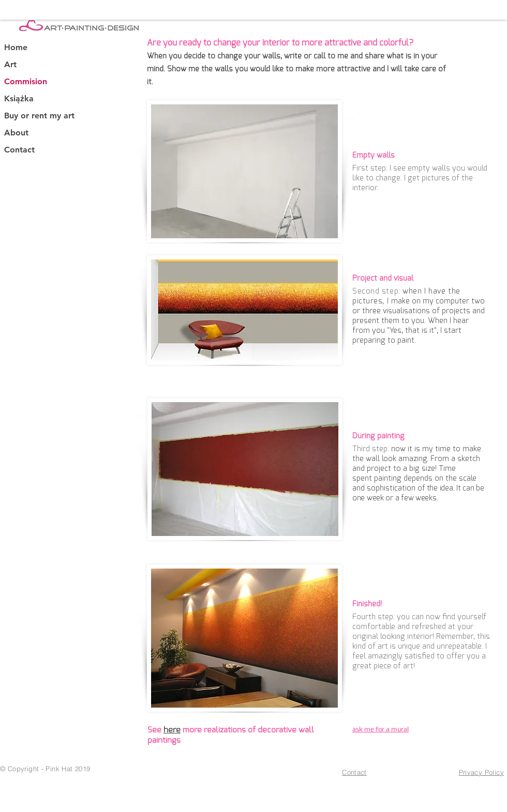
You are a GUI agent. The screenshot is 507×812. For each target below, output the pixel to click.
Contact (19, 150)
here (172, 730)
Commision (26, 81)
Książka (19, 98)
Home (16, 47)
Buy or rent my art (39, 116)
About (16, 133)
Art (10, 64)
